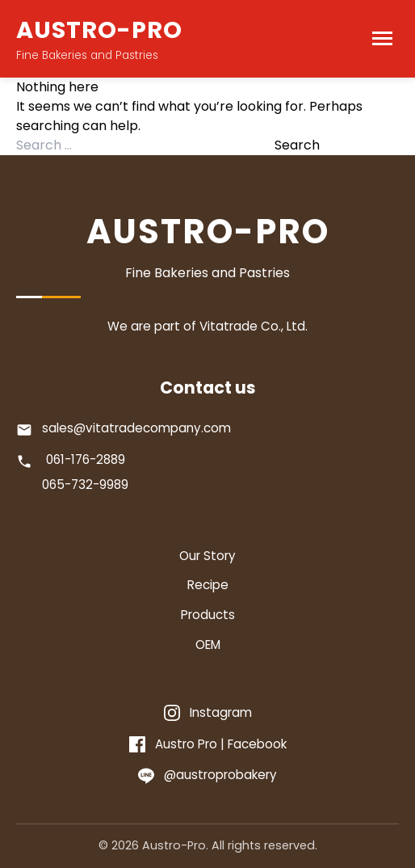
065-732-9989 (85, 485)
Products (208, 615)
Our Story (207, 556)
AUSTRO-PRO (99, 30)
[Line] (207, 775)
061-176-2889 (86, 459)
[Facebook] (208, 745)
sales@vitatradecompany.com (136, 428)
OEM (208, 645)
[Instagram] (208, 713)
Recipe (208, 585)
